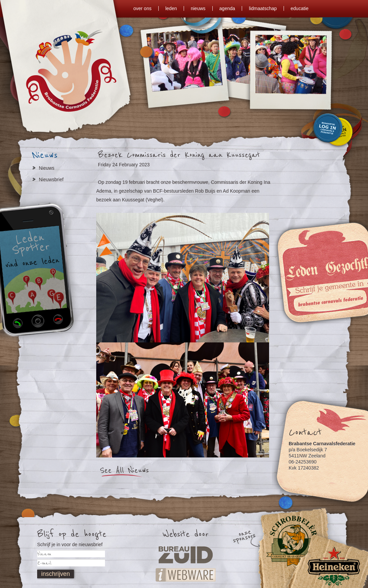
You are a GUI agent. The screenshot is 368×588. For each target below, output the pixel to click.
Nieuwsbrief (51, 179)
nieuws (198, 8)
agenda (227, 8)
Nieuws (47, 168)
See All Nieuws (124, 470)
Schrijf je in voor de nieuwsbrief (70, 544)
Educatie (300, 8)
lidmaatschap (263, 8)
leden (171, 8)
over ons (142, 8)
